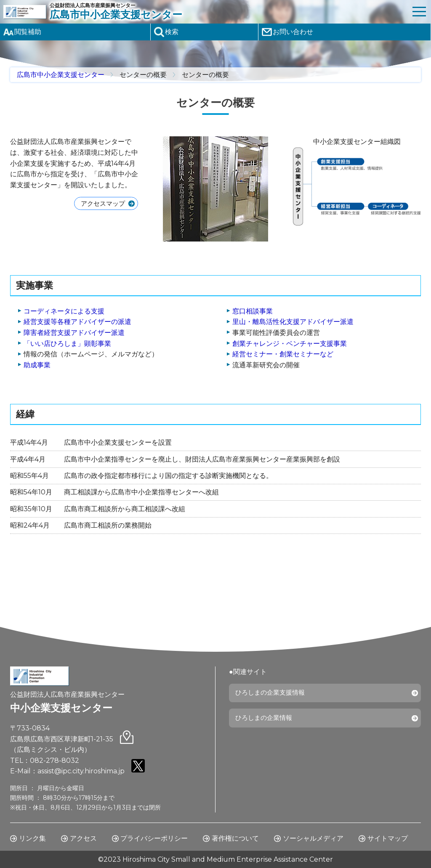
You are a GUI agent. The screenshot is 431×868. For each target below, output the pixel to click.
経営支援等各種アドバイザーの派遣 (77, 322)
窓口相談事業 (253, 311)
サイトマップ (388, 838)
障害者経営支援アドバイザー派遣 (74, 333)
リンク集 (32, 838)
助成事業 (37, 365)
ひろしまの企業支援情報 (273, 694)
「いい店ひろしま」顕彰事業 (67, 344)
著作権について (235, 838)
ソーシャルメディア (313, 838)
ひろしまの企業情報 (266, 721)
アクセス (83, 838)
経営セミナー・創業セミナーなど (283, 354)
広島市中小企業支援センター (61, 75)
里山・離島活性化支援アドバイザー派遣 (293, 322)
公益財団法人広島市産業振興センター (229, 12)
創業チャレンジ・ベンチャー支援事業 (290, 344)
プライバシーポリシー (154, 838)
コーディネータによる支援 (64, 311)
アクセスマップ (101, 204)
